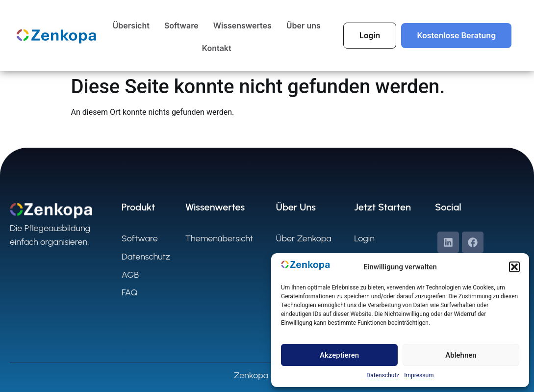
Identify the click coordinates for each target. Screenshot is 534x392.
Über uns (304, 26)
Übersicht (131, 26)
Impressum (419, 375)
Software (181, 26)
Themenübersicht (219, 238)
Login (364, 238)
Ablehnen (461, 355)
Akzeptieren (339, 355)
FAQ (130, 292)
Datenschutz (383, 375)
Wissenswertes (242, 26)
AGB (130, 275)
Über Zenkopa (303, 238)
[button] (514, 267)
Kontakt (217, 48)
